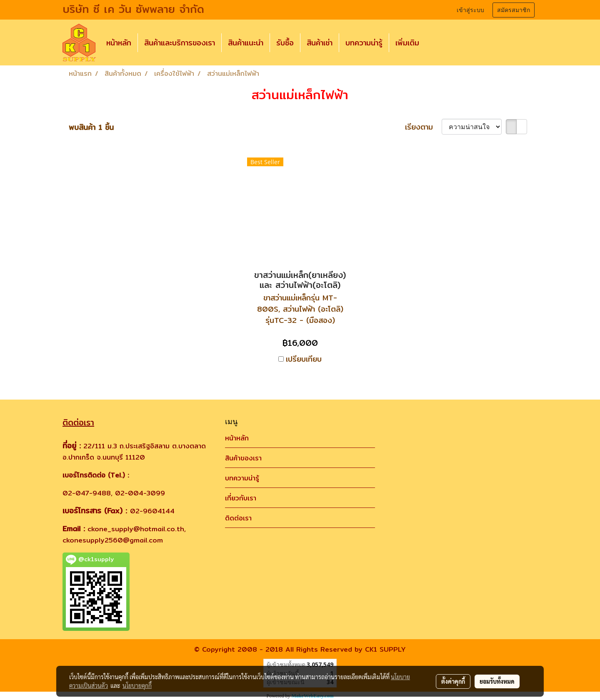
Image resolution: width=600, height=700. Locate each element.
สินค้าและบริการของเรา (180, 43)
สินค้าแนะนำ (246, 43)
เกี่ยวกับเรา (241, 498)
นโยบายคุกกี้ (137, 685)
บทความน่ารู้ (364, 43)
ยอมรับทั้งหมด (497, 681)
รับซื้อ (285, 43)
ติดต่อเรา (238, 518)
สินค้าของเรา (243, 458)
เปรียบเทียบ (304, 359)
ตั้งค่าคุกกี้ (453, 681)
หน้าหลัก (119, 43)
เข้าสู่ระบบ (470, 10)
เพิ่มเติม (407, 43)
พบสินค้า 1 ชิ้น (91, 127)
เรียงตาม (423, 127)
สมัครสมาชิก (514, 10)
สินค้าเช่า (320, 43)
